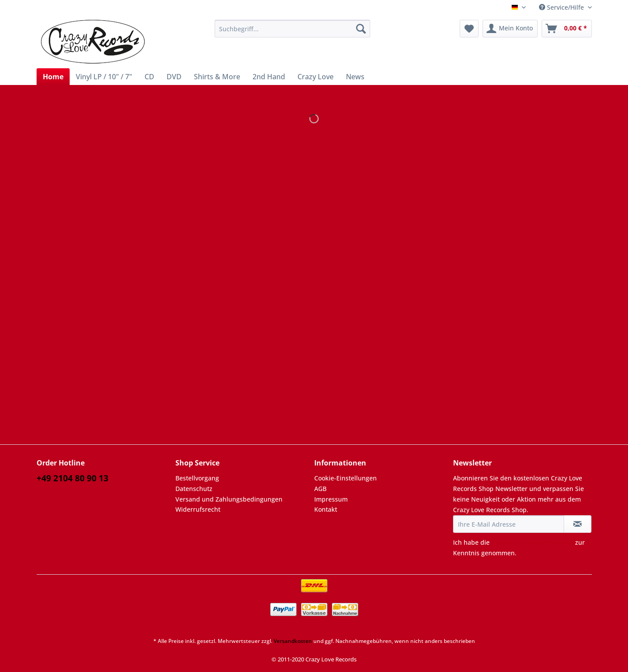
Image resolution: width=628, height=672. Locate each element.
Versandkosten (293, 641)
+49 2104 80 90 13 (72, 478)
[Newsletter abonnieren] (578, 524)
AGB (320, 489)
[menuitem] (292, 33)
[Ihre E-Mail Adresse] (509, 524)
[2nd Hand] (269, 77)
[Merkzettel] (469, 29)
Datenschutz (194, 489)
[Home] (53, 77)
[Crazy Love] (316, 77)
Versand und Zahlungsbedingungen (229, 499)
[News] (355, 77)
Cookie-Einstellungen (346, 478)
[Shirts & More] (217, 77)
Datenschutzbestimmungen (532, 542)
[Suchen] (361, 29)
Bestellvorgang (197, 478)
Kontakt (326, 509)
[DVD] (174, 77)
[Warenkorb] (567, 29)
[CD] (149, 77)
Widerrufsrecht (198, 509)
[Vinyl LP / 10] (104, 77)
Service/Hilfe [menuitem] (562, 7)
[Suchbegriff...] (292, 29)
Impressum (331, 499)
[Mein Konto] (510, 29)
